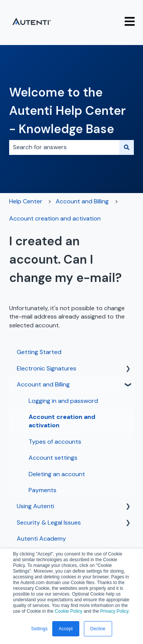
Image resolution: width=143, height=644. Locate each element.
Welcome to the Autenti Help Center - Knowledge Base (67, 111)
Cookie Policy (68, 611)
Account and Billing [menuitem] (43, 384)
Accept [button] (66, 629)
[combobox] (64, 147)
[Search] (127, 147)
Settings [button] (39, 629)
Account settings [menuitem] (53, 458)
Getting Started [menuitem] (39, 352)
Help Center (26, 201)
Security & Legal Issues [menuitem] (49, 522)
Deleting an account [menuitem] (57, 474)
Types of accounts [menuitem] (55, 442)
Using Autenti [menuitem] (35, 506)
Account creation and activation (55, 218)
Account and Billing (82, 201)
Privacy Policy (114, 611)
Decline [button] (98, 629)
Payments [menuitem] (43, 490)
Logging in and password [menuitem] (63, 401)
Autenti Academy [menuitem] (41, 539)
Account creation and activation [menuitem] (62, 421)
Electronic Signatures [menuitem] (47, 368)
